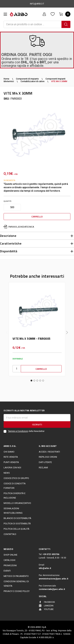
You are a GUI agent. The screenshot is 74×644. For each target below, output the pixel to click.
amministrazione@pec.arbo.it (53, 579)
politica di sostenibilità (17, 524)
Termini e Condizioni (18, 431)
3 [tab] (37, 381)
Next (67, 330)
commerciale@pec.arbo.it (52, 589)
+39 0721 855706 (51, 554)
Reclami (43, 468)
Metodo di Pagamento (16, 576)
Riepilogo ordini (48, 457)
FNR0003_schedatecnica (19, 227)
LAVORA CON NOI (12, 468)
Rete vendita (11, 457)
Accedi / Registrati (49, 452)
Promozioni (10, 565)
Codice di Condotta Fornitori (15, 486)
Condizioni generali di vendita (16, 584)
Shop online (10, 555)
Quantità (7, 201)
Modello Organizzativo (17, 503)
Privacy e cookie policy (17, 591)
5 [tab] (43, 381)
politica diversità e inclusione (15, 496)
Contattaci (10, 534)
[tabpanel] (37, 329)
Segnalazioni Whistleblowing (13, 511)
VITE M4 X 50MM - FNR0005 (32, 339)
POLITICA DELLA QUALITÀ (16, 529)
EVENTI (7, 571)
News (7, 473)
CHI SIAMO (9, 452)
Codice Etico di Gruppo (16, 478)
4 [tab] (40, 381)
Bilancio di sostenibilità (17, 518)
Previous (7, 330)
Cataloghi (9, 560)
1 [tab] (31, 381)
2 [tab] (34, 381)
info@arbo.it (45, 568)
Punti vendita (11, 462)
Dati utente (45, 462)
